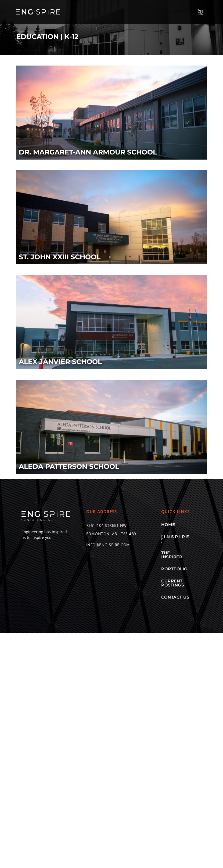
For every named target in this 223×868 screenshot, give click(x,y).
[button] (201, 12)
